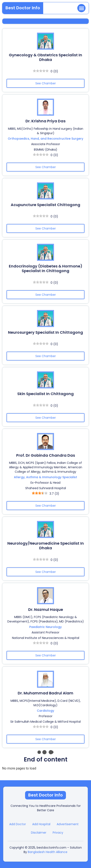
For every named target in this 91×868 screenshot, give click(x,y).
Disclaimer (39, 833)
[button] (81, 8)
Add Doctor (18, 824)
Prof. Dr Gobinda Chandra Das (46, 455)
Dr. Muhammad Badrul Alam (45, 693)
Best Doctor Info (23, 8)
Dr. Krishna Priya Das (45, 121)
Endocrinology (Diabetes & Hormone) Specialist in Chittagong (46, 268)
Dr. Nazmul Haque (46, 609)
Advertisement (68, 824)
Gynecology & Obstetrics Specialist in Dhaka (45, 57)
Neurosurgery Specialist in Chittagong (45, 332)
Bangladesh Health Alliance (48, 852)
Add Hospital (41, 824)
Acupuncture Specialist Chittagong (45, 205)
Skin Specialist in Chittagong (45, 394)
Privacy (58, 833)
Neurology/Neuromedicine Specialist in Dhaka (46, 546)
